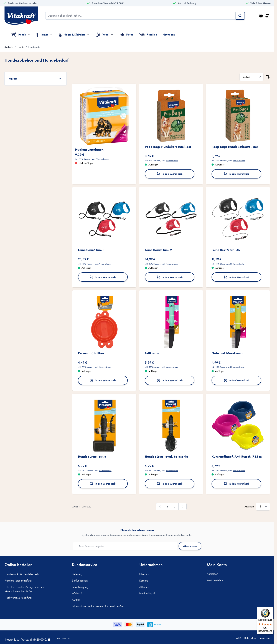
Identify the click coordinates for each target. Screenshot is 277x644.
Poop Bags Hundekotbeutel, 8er (235, 147)
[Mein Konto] (261, 16)
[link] (160, 507)
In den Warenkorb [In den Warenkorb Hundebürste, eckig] (103, 484)
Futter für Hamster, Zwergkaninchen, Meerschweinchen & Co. (25, 589)
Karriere (144, 581)
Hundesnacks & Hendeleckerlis (22, 574)
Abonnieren (190, 546)
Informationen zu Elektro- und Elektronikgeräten (98, 606)
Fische (127, 35)
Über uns (144, 574)
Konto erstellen (215, 580)
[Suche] (240, 16)
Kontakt (76, 600)
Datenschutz (250, 638)
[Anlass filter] (35, 79)
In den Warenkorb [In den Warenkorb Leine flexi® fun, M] (170, 277)
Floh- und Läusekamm (227, 353)
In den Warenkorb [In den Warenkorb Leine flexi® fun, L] (103, 277)
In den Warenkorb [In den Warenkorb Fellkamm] (170, 380)
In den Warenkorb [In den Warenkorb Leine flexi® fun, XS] (237, 277)
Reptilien (148, 35)
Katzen (43, 35)
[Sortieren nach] (251, 77)
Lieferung (77, 574)
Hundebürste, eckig (92, 456)
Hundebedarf (35, 47)
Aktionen (144, 587)
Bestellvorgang (80, 587)
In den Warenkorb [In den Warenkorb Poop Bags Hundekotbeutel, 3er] (170, 174)
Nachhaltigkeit (147, 593)
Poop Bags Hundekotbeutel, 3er (168, 147)
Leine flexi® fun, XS (226, 250)
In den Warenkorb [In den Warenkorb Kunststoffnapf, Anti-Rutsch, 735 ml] (237, 484)
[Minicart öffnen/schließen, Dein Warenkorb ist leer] (267, 16)
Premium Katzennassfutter (18, 581)
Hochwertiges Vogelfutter (18, 598)
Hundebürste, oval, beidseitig (167, 456)
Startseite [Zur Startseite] (9, 47)
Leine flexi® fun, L (91, 250)
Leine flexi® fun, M (159, 250)
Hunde (18, 35)
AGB (239, 638)
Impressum (265, 638)
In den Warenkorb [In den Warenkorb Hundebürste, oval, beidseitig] (170, 484)
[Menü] (271, 609)
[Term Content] (49, 639)
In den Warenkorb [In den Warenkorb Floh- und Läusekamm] (237, 380)
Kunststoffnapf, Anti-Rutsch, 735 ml (237, 456)
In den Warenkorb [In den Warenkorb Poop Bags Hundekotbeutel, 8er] (237, 174)
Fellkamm (152, 353)
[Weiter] (182, 507)
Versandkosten (102, 159)
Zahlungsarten (80, 581)
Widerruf (77, 593)
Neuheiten (169, 35)
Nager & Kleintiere (72, 35)
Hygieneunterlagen (89, 149)
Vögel (103, 35)
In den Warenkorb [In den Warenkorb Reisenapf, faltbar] (103, 380)
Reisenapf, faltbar (91, 353)
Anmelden (212, 574)
